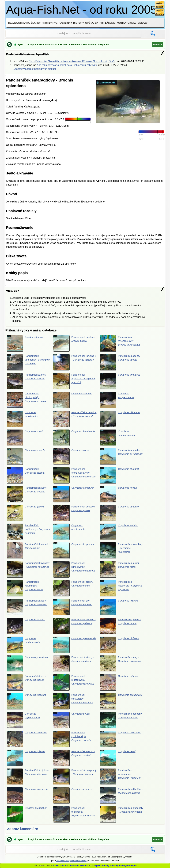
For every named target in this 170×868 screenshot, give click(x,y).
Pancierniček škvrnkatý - (121, 552)
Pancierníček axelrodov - (73, 419)
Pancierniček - (27, 476)
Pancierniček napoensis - (121, 590)
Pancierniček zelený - (28, 381)
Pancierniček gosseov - (75, 514)
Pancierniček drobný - (75, 590)
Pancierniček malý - (121, 666)
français (159, 11)
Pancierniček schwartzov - (74, 704)
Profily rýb (49, 23)
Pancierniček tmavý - (28, 685)
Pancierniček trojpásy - (28, 780)
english (159, 7)
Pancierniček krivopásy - (28, 571)
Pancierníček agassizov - (74, 381)
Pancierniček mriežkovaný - (75, 685)
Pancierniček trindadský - (28, 362)
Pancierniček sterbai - (75, 761)
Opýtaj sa (92, 23)
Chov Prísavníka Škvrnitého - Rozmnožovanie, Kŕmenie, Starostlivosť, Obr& (72, 61)
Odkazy (142, 23)
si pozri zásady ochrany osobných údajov (115, 866)
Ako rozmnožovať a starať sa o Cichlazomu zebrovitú (67, 65)
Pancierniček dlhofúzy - (121, 799)
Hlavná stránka (19, 23)
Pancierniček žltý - (73, 609)
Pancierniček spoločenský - (73, 742)
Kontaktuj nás (126, 23)
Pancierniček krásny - (28, 495)
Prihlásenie (107, 23)
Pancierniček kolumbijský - (26, 590)
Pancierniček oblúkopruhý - (27, 400)
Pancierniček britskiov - (75, 343)
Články (36, 23)
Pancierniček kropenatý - (121, 818)
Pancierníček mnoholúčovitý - (121, 343)
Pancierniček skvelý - (74, 666)
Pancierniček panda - (121, 628)
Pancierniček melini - (121, 571)
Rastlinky (65, 23)
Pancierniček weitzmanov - (121, 780)
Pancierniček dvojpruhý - (74, 780)
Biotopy (79, 23)
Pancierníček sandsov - (121, 457)
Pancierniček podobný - (121, 723)
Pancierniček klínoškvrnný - (70, 571)
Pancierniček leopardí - (28, 552)
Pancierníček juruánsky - (74, 362)
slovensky (159, 15)
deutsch (159, 3)
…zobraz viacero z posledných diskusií (34, 69)
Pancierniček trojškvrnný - (27, 533)
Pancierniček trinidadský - (75, 818)
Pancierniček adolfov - (121, 362)
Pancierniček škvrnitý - (74, 628)
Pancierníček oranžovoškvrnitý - (73, 476)
